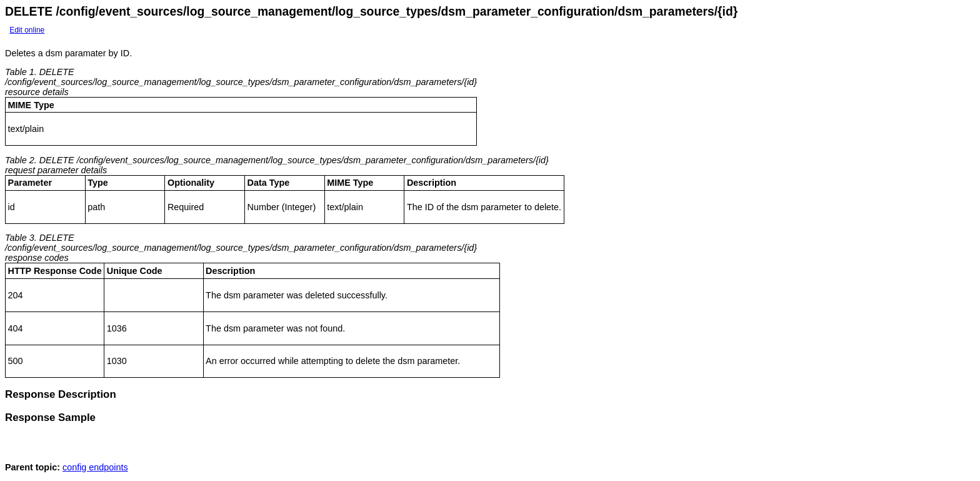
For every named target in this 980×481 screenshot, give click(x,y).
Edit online (27, 30)
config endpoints (95, 471)
